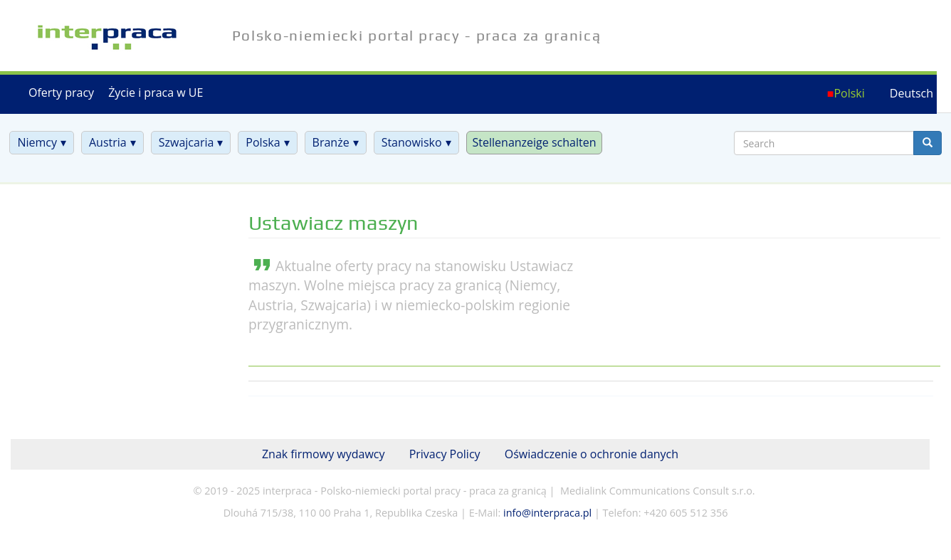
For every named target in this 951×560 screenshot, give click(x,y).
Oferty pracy (61, 93)
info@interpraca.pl (547, 513)
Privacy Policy (445, 454)
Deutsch (911, 93)
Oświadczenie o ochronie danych (592, 454)
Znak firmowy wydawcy (324, 454)
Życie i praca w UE (156, 93)
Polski (849, 93)
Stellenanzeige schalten (535, 142)
